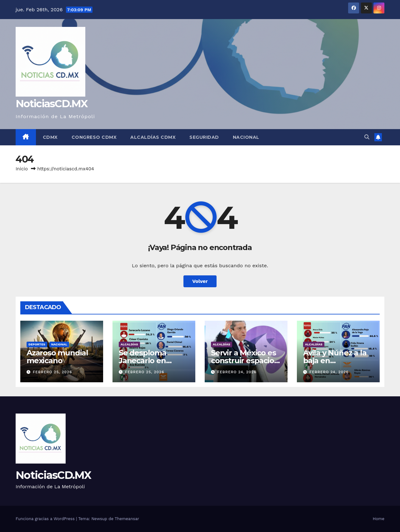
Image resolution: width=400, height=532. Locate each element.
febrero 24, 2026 (237, 372)
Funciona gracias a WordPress (46, 519)
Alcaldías (129, 344)
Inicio (22, 169)
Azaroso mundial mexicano (57, 357)
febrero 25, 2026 (52, 372)
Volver (200, 281)
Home (379, 519)
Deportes (37, 344)
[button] (367, 137)
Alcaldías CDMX (153, 137)
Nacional (246, 137)
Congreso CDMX (94, 137)
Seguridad (204, 137)
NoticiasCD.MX (52, 103)
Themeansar (127, 519)
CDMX (50, 137)
